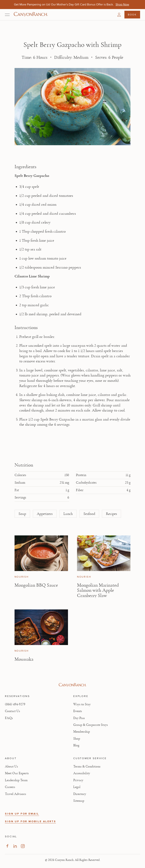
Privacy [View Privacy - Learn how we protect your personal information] (78, 780)
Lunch (68, 514)
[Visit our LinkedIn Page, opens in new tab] (15, 846)
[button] (119, 15)
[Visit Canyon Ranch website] (72, 685)
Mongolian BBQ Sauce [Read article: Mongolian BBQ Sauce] (36, 585)
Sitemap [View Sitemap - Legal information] (79, 801)
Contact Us (12, 711)
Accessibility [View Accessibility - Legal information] (82, 773)
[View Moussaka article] (41, 627)
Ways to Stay (82, 704)
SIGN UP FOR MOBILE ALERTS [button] (30, 821)
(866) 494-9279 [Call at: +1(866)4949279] (15, 704)
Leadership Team (16, 780)
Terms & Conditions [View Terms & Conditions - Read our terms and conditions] (87, 766)
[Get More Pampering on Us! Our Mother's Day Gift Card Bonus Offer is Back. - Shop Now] (122, 4)
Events (78, 711)
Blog (76, 745)
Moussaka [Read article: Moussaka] (24, 659)
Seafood (89, 514)
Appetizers (45, 514)
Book (132, 15)
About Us (11, 766)
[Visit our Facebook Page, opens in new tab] (7, 846)
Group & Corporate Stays (91, 725)
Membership (82, 732)
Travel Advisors (15, 794)
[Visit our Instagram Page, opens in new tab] (23, 846)
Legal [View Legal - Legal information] (77, 787)
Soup (22, 514)
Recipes (111, 514)
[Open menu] (7, 15)
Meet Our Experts (17, 773)
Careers (10, 787)
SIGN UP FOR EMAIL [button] (22, 814)
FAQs (9, 718)
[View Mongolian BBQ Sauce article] (41, 553)
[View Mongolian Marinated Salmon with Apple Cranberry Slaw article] (104, 553)
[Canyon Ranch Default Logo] (31, 15)
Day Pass (79, 718)
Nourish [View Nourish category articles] (22, 577)
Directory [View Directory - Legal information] (80, 794)
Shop (77, 739)
